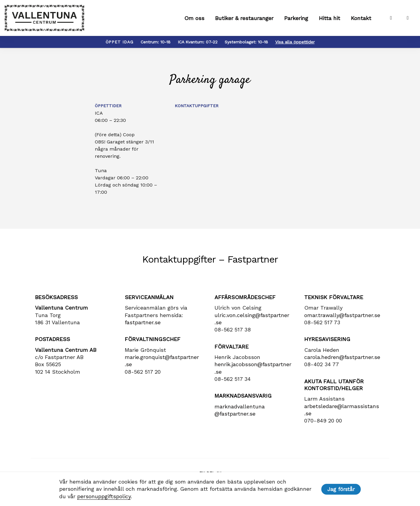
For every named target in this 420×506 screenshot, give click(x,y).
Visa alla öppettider (295, 42)
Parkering (296, 18)
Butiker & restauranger (244, 18)
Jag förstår (341, 489)
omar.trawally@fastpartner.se (342, 315)
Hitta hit (330, 18)
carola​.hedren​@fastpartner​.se (342, 357)
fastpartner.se (143, 322)
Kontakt (361, 18)
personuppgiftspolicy (104, 496)
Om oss (194, 18)
